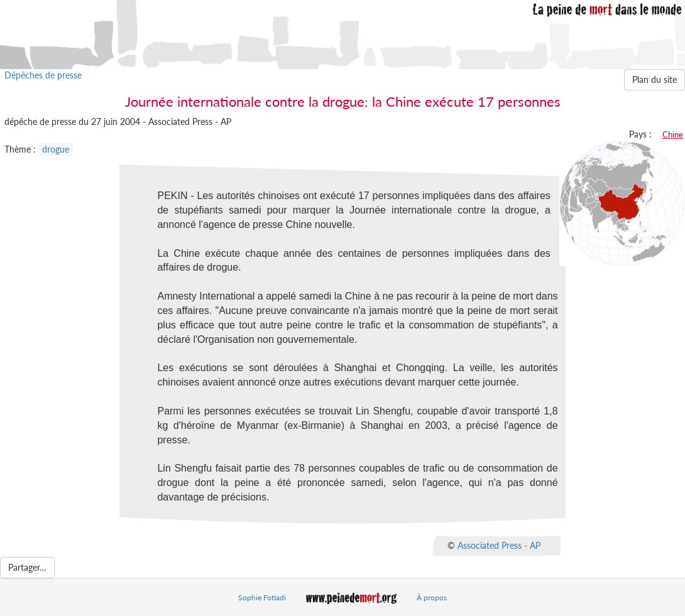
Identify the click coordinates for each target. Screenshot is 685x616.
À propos (432, 597)
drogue (56, 149)
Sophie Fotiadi (262, 597)
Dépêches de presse (43, 75)
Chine (673, 134)
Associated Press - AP (499, 545)
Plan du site (655, 79)
